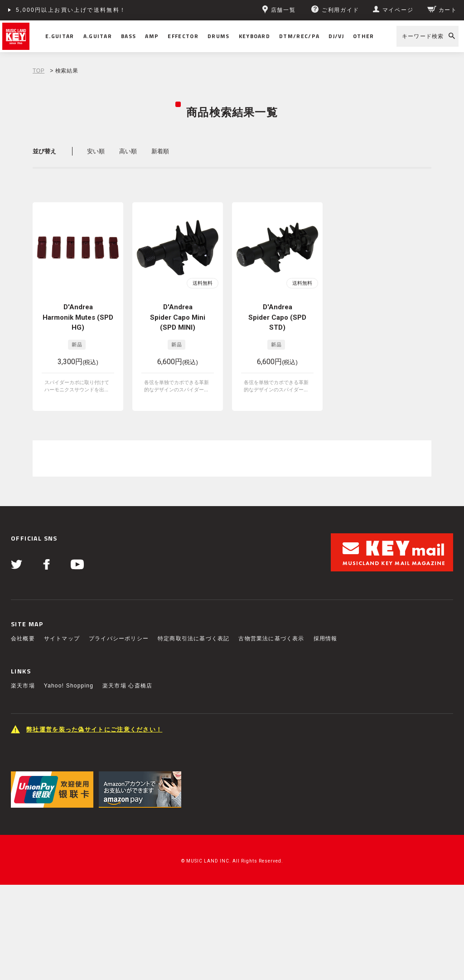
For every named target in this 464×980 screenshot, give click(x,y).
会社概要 (23, 639)
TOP (39, 71)
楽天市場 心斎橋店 (127, 686)
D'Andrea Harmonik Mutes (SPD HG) (78, 317)
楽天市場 (23, 686)
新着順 (160, 151)
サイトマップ (62, 639)
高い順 (128, 151)
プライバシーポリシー (119, 639)
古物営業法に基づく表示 (271, 639)
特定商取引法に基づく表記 (193, 639)
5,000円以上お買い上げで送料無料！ (71, 10)
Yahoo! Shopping (69, 686)
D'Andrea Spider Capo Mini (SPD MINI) (178, 317)
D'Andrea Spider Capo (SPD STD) (277, 317)
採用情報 (326, 639)
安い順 (96, 151)
